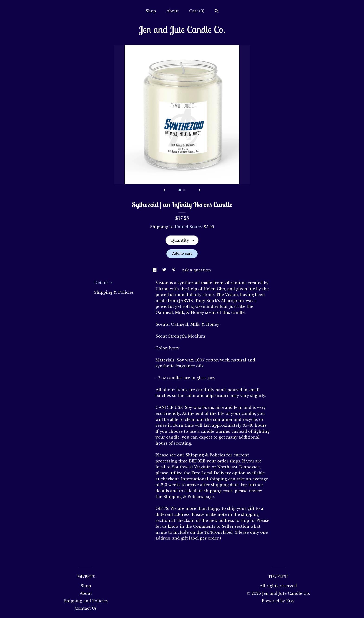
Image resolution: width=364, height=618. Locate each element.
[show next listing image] (200, 191)
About (173, 11)
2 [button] (184, 190)
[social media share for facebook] (155, 270)
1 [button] (180, 190)
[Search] (217, 12)
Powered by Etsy (278, 601)
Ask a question (196, 270)
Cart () (197, 11)
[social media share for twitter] (165, 270)
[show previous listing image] (164, 191)
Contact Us (86, 608)
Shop (151, 11)
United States (188, 227)
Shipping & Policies (114, 292)
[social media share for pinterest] (174, 270)
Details (103, 283)
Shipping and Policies (86, 601)
